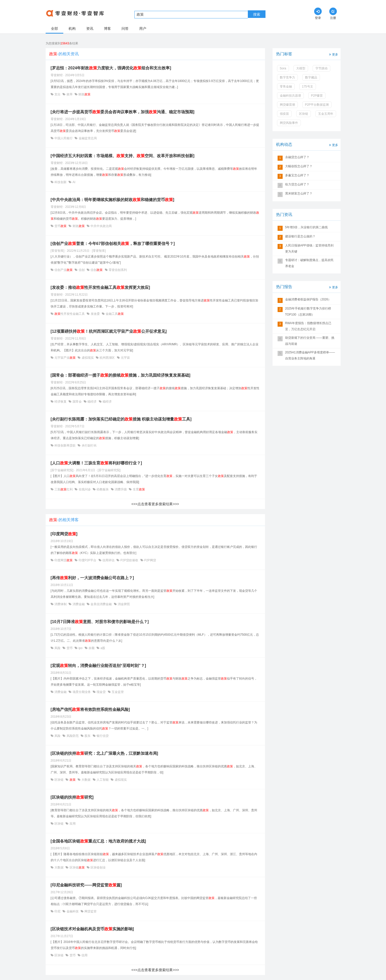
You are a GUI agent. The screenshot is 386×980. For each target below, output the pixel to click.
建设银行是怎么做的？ (300, 236)
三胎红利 (64, 489)
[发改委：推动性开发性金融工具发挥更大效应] (100, 287)
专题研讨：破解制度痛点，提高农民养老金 (309, 263)
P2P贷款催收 (129, 560)
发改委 (95, 314)
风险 (58, 648)
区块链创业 (98, 867)
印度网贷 (64, 560)
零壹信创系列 (117, 270)
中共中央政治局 (101, 226)
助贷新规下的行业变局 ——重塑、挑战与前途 (310, 341)
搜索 (257, 14)
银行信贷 (102, 736)
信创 (82, 270)
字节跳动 (321, 68)
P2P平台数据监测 (317, 105)
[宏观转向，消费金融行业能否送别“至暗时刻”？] (98, 666)
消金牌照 (123, 604)
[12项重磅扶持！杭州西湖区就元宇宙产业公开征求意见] (109, 331)
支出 (58, 94)
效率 (69, 94)
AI (73, 182)
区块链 (59, 780)
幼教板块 (103, 489)
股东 (88, 736)
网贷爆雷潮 (287, 105)
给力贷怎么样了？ (297, 184)
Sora (283, 68)
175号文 (308, 87)
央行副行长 (89, 445)
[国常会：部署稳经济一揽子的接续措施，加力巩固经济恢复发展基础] (121, 375)
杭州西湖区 (107, 358)
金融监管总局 (87, 138)
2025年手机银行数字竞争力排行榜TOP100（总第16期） (308, 312)
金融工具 (114, 314)
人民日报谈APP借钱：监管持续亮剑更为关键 (309, 248)
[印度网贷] (64, 534)
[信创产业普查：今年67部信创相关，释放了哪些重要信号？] (113, 244)
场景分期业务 (82, 692)
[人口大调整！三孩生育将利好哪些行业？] (96, 463)
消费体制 (61, 604)
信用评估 (109, 560)
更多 (333, 54)
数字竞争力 (287, 77)
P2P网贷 (150, 560)
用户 (143, 29)
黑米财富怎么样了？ (299, 193)
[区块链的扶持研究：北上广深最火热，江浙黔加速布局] (105, 753)
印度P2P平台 (87, 560)
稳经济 (92, 402)
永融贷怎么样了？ (297, 157)
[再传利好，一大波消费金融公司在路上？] (92, 578)
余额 (92, 648)
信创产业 (64, 270)
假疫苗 (284, 114)
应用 (72, 824)
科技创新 (61, 182)
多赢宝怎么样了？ (297, 175)
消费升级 (121, 489)
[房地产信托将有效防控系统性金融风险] (90, 709)
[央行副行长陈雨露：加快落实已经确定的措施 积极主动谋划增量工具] (121, 419)
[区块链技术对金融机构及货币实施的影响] (92, 929)
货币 (61, 226)
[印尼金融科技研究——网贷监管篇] (86, 885)
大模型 (301, 68)
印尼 (58, 911)
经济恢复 (61, 402)
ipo (81, 648)
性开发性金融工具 (70, 314)
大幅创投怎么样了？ (299, 166)
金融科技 (72, 911)
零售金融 (286, 87)
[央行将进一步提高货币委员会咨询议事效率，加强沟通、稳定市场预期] (123, 112)
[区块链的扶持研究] (72, 797)
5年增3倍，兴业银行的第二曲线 (306, 227)
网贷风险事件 (289, 123)
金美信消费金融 (101, 604)
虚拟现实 (88, 358)
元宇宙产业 (65, 358)
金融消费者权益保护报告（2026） (308, 299)
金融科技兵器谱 (290, 96)
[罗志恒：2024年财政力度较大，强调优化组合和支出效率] (111, 68)
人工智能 (103, 780)
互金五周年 (326, 114)
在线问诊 (85, 489)
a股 (102, 648)
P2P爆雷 (317, 96)
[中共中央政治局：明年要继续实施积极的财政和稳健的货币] (113, 200)
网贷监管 (90, 911)
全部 (54, 29)
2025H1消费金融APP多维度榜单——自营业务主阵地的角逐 (310, 355)
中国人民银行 (64, 138)
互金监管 (117, 692)
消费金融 (79, 604)
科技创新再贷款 (65, 445)
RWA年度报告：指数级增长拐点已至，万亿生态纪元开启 (308, 326)
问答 (125, 29)
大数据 (86, 780)
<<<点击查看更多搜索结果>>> (155, 504)
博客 (107, 29)
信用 (84, 955)
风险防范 (72, 736)
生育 (138, 489)
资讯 (90, 29)
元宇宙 (125, 358)
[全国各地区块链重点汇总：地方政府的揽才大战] (98, 841)
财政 (84, 94)
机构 (72, 29)
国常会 (77, 402)
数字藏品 (311, 77)
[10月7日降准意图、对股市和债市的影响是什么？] (100, 622)
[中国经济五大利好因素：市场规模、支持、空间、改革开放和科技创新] (123, 156)
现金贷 (101, 692)
